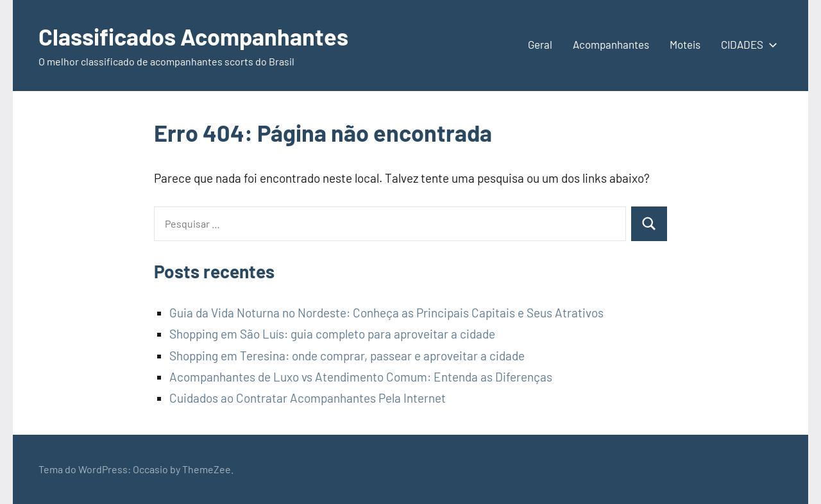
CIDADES (747, 44)
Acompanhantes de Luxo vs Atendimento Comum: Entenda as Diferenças (361, 377)
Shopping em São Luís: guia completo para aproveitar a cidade (332, 334)
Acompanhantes (611, 44)
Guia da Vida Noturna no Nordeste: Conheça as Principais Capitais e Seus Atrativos (386, 313)
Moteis (685, 44)
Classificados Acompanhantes (193, 36)
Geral (540, 44)
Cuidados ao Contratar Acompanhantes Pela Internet (308, 398)
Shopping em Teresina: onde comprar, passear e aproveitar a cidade (347, 356)
